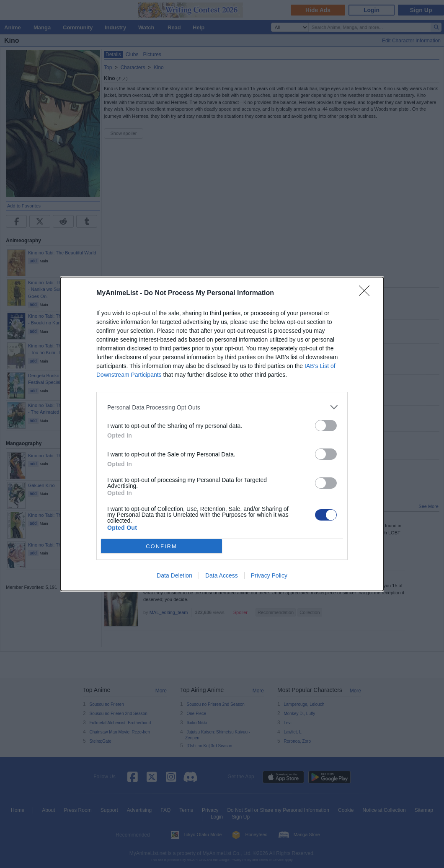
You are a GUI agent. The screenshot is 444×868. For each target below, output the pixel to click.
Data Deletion (174, 575)
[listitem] (222, 407)
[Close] (367, 293)
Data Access (222, 575)
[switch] (326, 426)
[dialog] (222, 434)
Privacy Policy (269, 575)
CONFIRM (161, 546)
